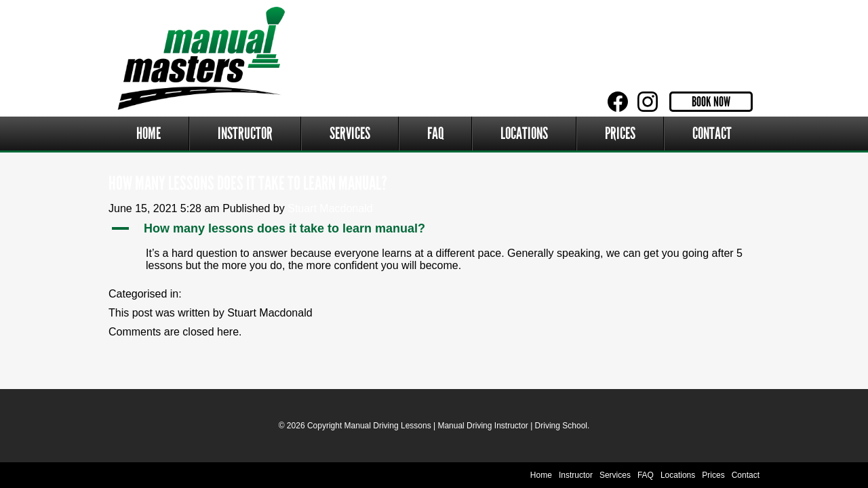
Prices (620, 134)
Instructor (245, 134)
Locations (524, 134)
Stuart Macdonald (330, 208)
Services (350, 134)
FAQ (436, 134)
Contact (712, 134)
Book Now (711, 102)
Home (149, 134)
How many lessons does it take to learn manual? (248, 184)
